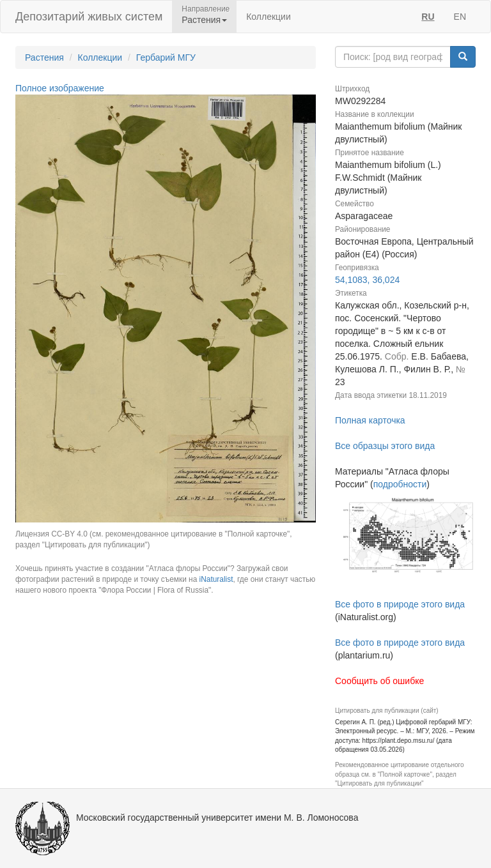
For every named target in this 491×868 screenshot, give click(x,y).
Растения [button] (204, 20)
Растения (44, 57)
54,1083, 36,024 (367, 280)
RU (428, 17)
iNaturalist (216, 579)
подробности (400, 484)
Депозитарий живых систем (89, 17)
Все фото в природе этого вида (400, 604)
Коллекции (269, 17)
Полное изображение (60, 88)
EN (460, 17)
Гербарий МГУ (166, 57)
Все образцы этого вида (385, 446)
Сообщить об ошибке (379, 681)
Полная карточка (370, 420)
